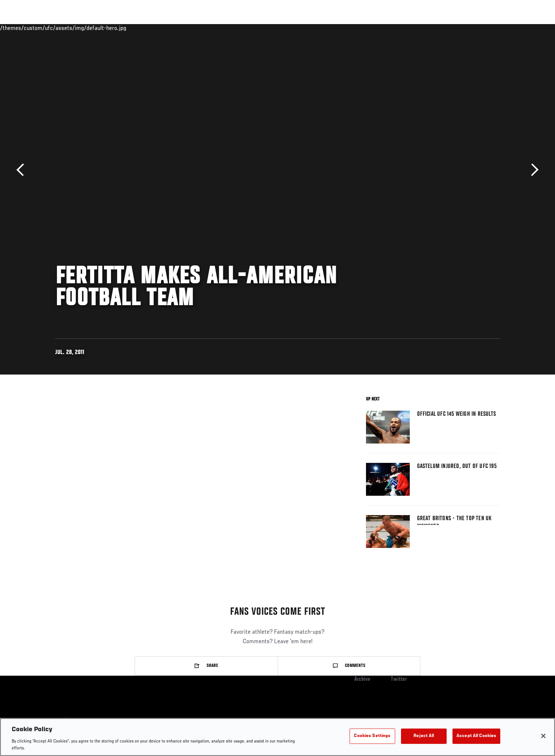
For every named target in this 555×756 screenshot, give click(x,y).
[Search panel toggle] (504, 28)
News (139, 28)
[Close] (543, 736)
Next (532, 170)
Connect (395, 28)
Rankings (78, 28)
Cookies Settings (372, 736)
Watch (425, 28)
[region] (277, 737)
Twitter (399, 679)
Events (47, 28)
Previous (23, 170)
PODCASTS (456, 28)
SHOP (484, 28)
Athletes (110, 28)
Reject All (424, 736)
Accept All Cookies (476, 736)
